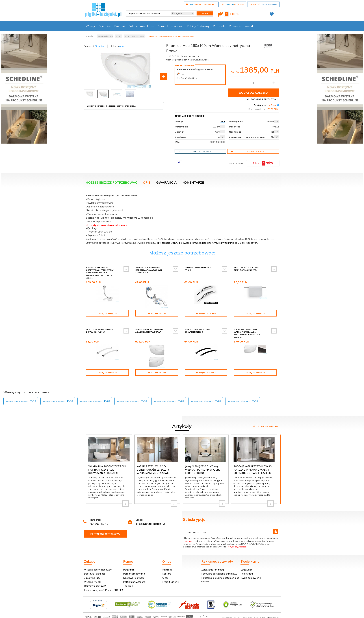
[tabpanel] (182, 218)
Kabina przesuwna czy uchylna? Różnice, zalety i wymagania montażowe (154, 467)
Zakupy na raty (92, 575)
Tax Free (128, 583)
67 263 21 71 (99, 521)
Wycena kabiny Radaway (98, 567)
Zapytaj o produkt (194, 151)
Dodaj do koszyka (254, 93)
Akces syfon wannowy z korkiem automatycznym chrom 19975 (149, 270)
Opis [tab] (147, 182)
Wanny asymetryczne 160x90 (132, 398)
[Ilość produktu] (254, 83)
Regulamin (188, 538)
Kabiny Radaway (198, 26)
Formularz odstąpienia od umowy (219, 571)
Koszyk (249, 26)
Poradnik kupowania (134, 571)
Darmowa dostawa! (95, 583)
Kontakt (167, 571)
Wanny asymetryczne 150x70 (21, 398)
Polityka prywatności (134, 579)
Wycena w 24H (92, 579)
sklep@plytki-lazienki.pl (151, 521)
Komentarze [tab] (193, 182)
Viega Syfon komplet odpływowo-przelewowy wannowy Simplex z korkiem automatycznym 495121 (100, 273)
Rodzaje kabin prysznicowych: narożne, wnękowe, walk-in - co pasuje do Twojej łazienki (253, 467)
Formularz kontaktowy (105, 531)
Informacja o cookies (232, 615)
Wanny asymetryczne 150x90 (243, 398)
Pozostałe (219, 26)
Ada (121, 46)
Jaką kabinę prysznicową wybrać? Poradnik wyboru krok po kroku (203, 467)
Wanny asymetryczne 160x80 (206, 398)
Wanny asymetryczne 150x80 (169, 398)
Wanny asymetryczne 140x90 (58, 398)
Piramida (100, 46)
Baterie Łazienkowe (141, 26)
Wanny (90, 26)
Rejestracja (247, 571)
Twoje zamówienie (251, 575)
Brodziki (120, 26)
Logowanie (247, 567)
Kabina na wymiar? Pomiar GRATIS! (103, 587)
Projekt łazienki (170, 579)
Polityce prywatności (237, 544)
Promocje (235, 26)
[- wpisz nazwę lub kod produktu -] (147, 13)
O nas (165, 575)
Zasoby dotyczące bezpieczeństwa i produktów (111, 106)
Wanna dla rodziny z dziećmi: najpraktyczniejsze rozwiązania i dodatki (107, 467)
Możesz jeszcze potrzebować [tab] (111, 182)
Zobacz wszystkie (265, 424)
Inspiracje (167, 567)
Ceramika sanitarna (171, 26)
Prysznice (105, 26)
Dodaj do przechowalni (263, 99)
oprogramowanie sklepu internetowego (262, 615)
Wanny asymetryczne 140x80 (95, 398)
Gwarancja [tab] (166, 182)
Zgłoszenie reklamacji (213, 567)
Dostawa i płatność (248, 151)
